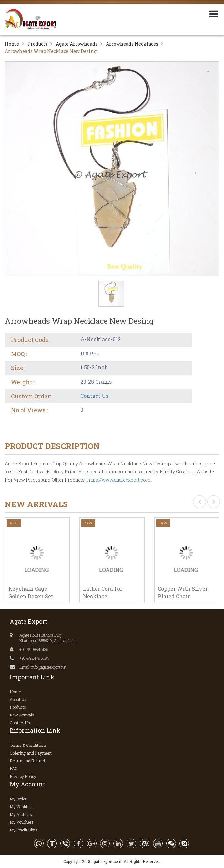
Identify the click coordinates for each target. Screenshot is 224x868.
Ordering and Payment (31, 753)
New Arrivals (22, 715)
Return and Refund (27, 761)
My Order (18, 799)
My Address (21, 814)
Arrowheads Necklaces (132, 44)
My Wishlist (21, 807)
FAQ (14, 768)
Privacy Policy (23, 776)
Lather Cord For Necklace (103, 592)
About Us (18, 699)
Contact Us (94, 396)
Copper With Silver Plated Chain (183, 592)
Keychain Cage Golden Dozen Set (31, 592)
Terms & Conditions (28, 745)
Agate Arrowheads (77, 44)
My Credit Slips (24, 830)
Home (12, 44)
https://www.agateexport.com (119, 480)
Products (37, 44)
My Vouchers (22, 822)
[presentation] (199, 502)
